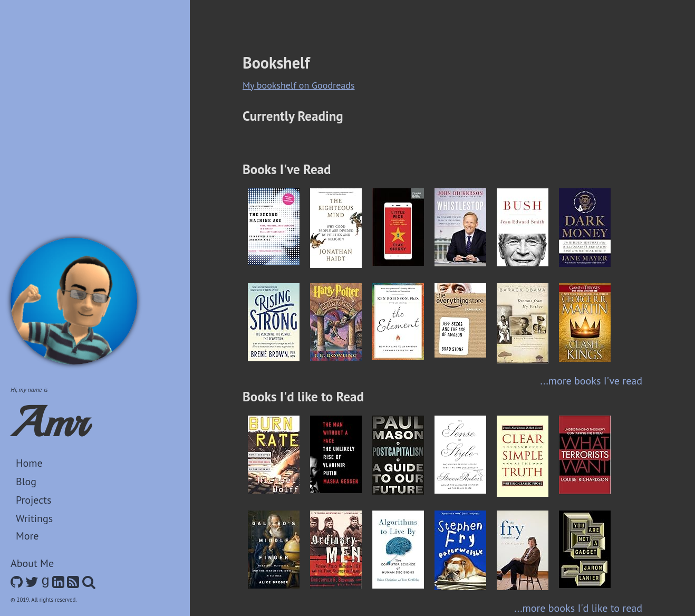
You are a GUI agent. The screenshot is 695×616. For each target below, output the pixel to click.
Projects (34, 500)
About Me (32, 563)
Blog (26, 482)
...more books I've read (591, 381)
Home (29, 463)
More (27, 536)
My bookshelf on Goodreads (299, 85)
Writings (34, 518)
